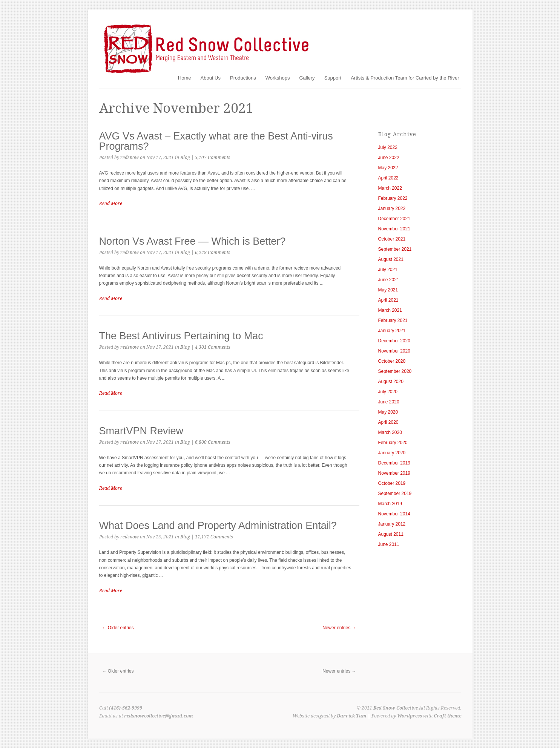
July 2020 (388, 392)
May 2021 (388, 290)
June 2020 (389, 402)
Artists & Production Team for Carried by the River (405, 78)
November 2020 (394, 351)
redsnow (130, 158)
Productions (243, 78)
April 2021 (388, 300)
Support (333, 78)
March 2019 (390, 504)
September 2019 (395, 494)
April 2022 (388, 178)
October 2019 (392, 483)
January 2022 (392, 208)
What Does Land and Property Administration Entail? (218, 526)
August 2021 (391, 259)
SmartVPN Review (141, 431)
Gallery (307, 78)
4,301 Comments (213, 347)
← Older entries (118, 628)
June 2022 (389, 158)
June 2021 (389, 280)
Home (185, 78)
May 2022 (388, 168)
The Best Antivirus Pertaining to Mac (181, 336)
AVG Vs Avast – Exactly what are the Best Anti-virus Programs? (216, 141)
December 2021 (394, 219)
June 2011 (389, 544)
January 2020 (392, 453)
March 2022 (390, 188)
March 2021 (390, 310)
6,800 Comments (213, 442)
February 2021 (393, 320)
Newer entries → (339, 628)
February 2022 (393, 198)
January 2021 (392, 331)
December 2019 (394, 463)
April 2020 (388, 422)
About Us (211, 78)
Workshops (278, 78)
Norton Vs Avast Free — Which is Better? (193, 241)
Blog (185, 158)
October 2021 (392, 239)
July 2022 (388, 147)
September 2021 (395, 249)
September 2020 (395, 371)
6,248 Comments (213, 253)
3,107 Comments (213, 158)
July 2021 (388, 270)
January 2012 (392, 524)
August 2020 (391, 382)
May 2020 (388, 412)
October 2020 (392, 361)
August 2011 (391, 534)
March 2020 (390, 432)
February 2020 (393, 443)
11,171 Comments (214, 537)
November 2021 (394, 229)
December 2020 (394, 341)
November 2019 (394, 473)
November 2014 (394, 514)
